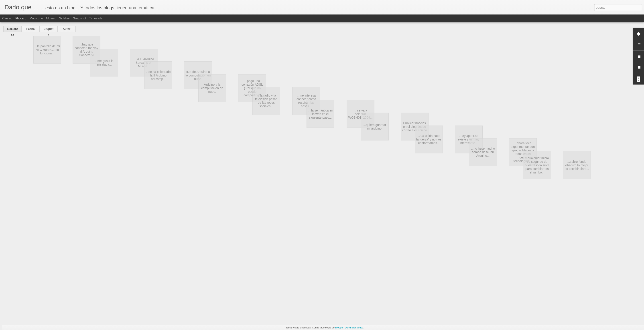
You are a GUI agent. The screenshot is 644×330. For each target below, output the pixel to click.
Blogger (339, 328)
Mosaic (51, 18)
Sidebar (65, 18)
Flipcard (21, 18)
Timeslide (96, 18)
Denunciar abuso (354, 328)
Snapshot (80, 18)
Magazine (36, 18)
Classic (7, 18)
